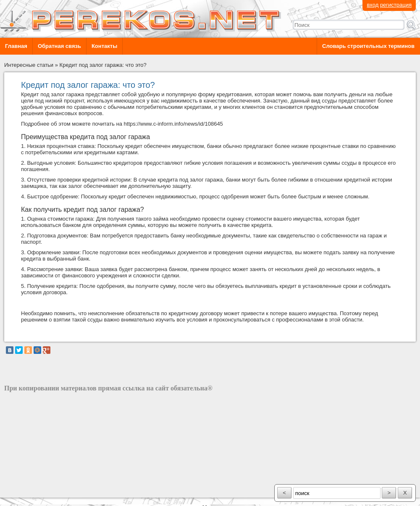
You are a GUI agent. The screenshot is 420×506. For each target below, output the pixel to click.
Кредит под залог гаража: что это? (103, 65)
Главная (16, 46)
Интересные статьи (29, 65)
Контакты (104, 46)
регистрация (396, 5)
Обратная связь (59, 46)
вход (373, 5)
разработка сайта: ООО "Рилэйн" (46, 490)
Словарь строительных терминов (368, 46)
